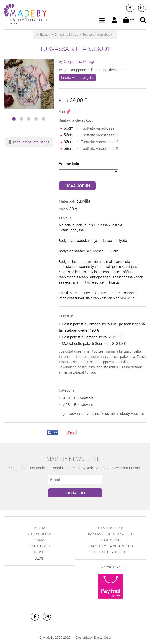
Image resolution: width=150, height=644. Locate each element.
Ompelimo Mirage (80, 61)
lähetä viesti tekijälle (77, 77)
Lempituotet (39, 546)
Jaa (53, 433)
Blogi (40, 558)
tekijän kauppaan (72, 70)
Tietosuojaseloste (111, 552)
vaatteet (87, 398)
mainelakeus (99, 413)
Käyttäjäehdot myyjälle (111, 534)
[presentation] (6, 85)
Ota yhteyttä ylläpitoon (111, 546)
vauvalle (87, 404)
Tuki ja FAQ (110, 540)
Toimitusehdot (111, 528)
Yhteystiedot (39, 534)
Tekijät (40, 540)
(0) (129, 21)
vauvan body (78, 413)
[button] (14, 119)
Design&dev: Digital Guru (93, 637)
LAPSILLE (69, 398)
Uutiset (39, 552)
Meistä (39, 528)
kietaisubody (120, 413)
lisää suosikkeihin (105, 70)
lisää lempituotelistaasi (29, 142)
